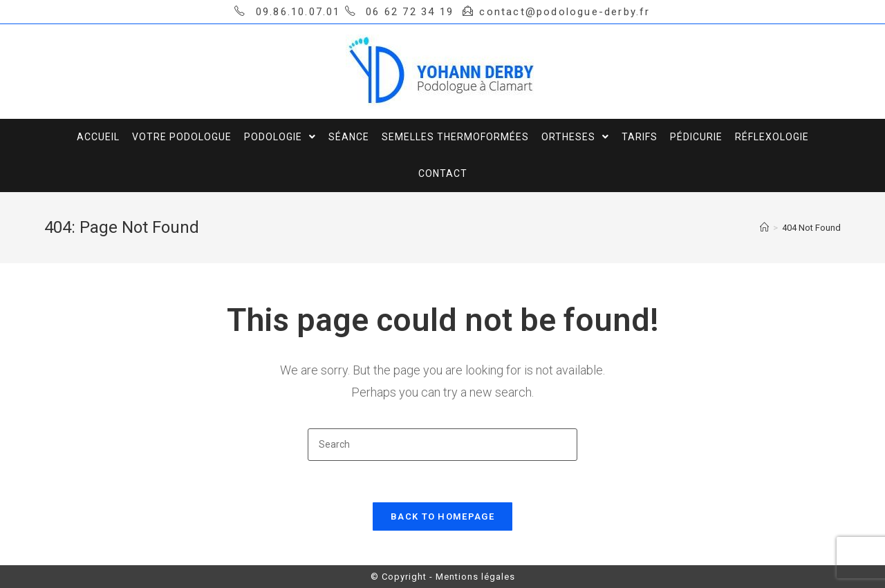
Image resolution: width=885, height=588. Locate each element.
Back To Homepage (442, 516)
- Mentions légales (472, 577)
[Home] (764, 228)
